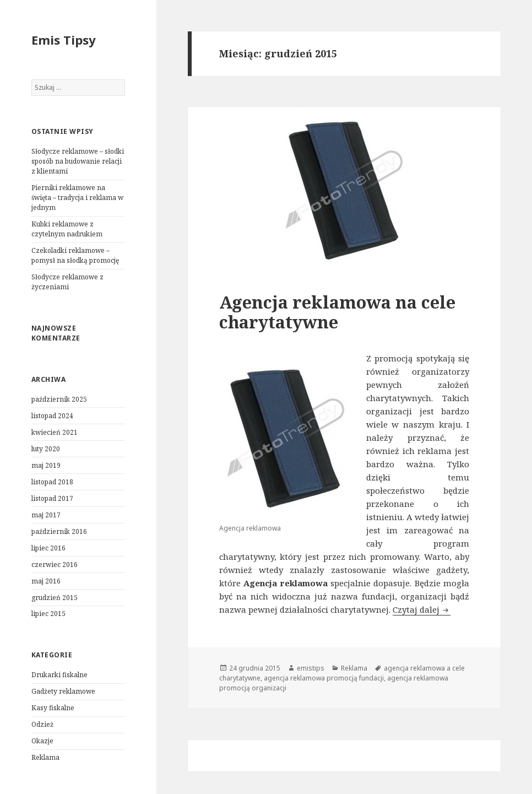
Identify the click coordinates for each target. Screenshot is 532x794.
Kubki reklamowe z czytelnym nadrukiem (67, 229)
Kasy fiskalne (53, 708)
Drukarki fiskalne (59, 675)
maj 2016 (46, 581)
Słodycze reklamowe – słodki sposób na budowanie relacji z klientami (78, 161)
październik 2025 (59, 399)
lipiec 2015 (48, 614)
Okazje (42, 741)
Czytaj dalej (422, 609)
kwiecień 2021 (55, 432)
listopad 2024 (52, 416)
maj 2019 (46, 465)
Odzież (42, 724)
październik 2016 (59, 531)
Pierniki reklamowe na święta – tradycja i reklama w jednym (77, 198)
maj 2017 (46, 515)
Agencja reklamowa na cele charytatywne (337, 312)
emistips (311, 668)
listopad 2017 (52, 498)
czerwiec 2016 (55, 565)
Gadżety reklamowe (63, 691)
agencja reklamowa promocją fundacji (324, 678)
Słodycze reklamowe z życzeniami (67, 282)
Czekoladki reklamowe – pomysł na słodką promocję (75, 255)
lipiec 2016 (48, 548)
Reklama (45, 757)
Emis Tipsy (64, 40)
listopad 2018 (52, 482)
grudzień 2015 (55, 598)
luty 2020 (46, 449)
